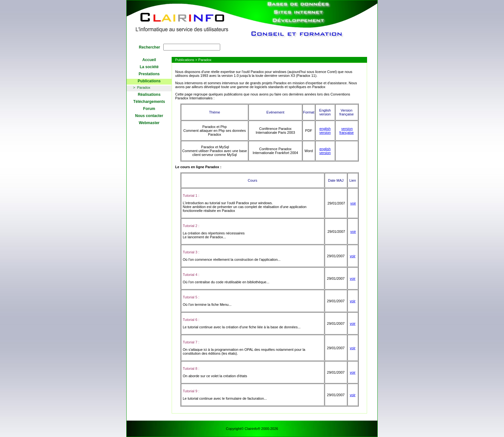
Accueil (149, 60)
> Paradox (142, 87)
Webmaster (149, 123)
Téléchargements (149, 102)
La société (149, 67)
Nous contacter (149, 116)
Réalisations (149, 95)
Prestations (149, 74)
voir (353, 203)
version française (347, 131)
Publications (149, 81)
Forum (149, 109)
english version (325, 131)
